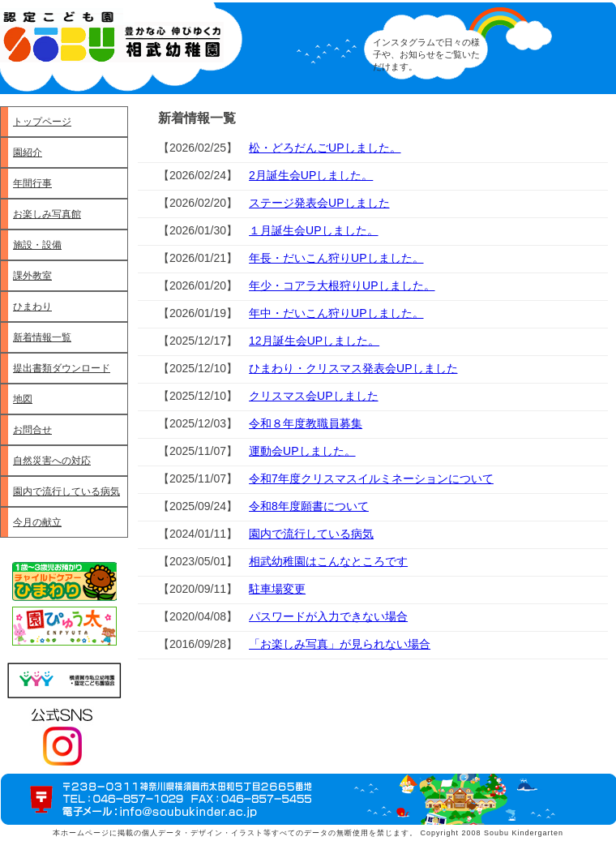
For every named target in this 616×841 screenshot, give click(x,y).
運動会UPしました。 (302, 451)
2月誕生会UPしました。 (311, 175)
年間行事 (32, 183)
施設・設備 (37, 245)
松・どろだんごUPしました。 (325, 148)
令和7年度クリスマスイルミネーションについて (371, 478)
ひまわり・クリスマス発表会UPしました (353, 368)
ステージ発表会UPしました (319, 203)
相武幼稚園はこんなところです (328, 561)
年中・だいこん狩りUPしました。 (336, 313)
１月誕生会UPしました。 (313, 230)
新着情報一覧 (42, 337)
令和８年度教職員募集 (306, 423)
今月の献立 (37, 522)
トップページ (42, 122)
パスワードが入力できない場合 (328, 616)
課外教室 (32, 276)
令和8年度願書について (309, 506)
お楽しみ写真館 (47, 214)
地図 (23, 399)
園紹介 (28, 152)
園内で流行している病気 (66, 491)
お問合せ (32, 430)
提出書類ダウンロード (62, 368)
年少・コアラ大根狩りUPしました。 (342, 285)
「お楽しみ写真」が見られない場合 (340, 644)
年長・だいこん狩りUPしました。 (336, 258)
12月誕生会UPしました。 (314, 341)
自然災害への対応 (52, 461)
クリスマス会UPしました (313, 396)
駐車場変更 (277, 589)
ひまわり (32, 307)
